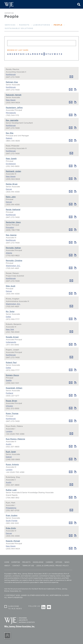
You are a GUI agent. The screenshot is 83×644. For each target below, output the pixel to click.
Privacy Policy (62, 566)
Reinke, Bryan (12, 184)
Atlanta (9, 253)
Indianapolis (11, 342)
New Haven (11, 100)
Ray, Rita (10, 133)
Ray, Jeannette (12, 120)
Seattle (9, 380)
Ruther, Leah (11, 490)
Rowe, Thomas (12, 413)
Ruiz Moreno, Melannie (15, 439)
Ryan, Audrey (12, 515)
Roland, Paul (11, 362)
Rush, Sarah (11, 452)
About (7, 566)
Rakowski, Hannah (14, 95)
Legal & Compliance (45, 566)
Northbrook (11, 74)
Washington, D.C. (13, 266)
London (9, 431)
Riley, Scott (11, 286)
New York (10, 329)
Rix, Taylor (10, 311)
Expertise (16, 562)
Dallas (8, 317)
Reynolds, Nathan (13, 248)
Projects (26, 562)
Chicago (9, 406)
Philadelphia (11, 508)
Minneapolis (11, 113)
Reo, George (11, 235)
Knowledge (38, 562)
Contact (16, 566)
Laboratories (42, 25)
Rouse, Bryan (11, 401)
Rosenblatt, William (14, 388)
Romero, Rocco (12, 375)
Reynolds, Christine (14, 260)
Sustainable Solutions (19, 28)
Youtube (49, 607)
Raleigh (9, 138)
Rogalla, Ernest (12, 337)
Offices (59, 562)
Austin (9, 444)
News (67, 562)
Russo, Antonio (12, 464)
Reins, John (11, 197)
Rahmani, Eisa (12, 82)
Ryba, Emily (11, 528)
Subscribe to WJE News (15, 607)
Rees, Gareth (11, 159)
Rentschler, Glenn (13, 222)
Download (75, 89)
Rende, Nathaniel (13, 209)
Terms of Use (28, 566)
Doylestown (11, 164)
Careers (49, 562)
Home (7, 562)
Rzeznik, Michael (13, 541)
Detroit (9, 457)
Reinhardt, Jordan (13, 171)
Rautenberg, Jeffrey (14, 108)
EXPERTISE (9, 13)
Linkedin (43, 607)
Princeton (10, 227)
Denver (9, 189)
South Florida (12, 521)
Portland (9, 393)
